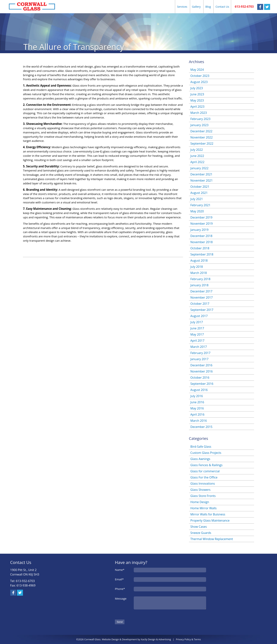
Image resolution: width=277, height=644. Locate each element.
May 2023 (197, 100)
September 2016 (202, 384)
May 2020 (197, 211)
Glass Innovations (203, 484)
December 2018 (201, 236)
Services (182, 7)
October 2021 (200, 187)
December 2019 (201, 217)
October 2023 (200, 76)
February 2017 (201, 353)
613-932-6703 (244, 7)
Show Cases (199, 527)
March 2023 (199, 113)
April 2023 (197, 107)
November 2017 (202, 297)
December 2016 (201, 365)
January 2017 (199, 359)
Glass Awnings (200, 459)
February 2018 (201, 279)
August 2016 (199, 390)
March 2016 (199, 421)
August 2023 (199, 82)
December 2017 (201, 291)
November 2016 (202, 371)
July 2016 (197, 396)
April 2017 (197, 341)
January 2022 (199, 168)
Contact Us (222, 7)
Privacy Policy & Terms (188, 639)
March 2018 (199, 273)
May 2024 (197, 70)
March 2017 (199, 347)
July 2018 (197, 267)
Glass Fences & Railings (206, 465)
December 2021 (201, 174)
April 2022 (197, 162)
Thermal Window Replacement (212, 539)
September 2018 (202, 254)
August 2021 (199, 193)
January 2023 (199, 125)
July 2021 (197, 199)
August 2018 (199, 261)
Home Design (200, 502)
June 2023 (197, 94)
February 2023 (201, 119)
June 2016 (197, 402)
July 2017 (197, 322)
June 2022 (197, 156)
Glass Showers (201, 490)
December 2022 (201, 131)
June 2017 (197, 328)
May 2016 (197, 408)
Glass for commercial (205, 471)
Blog (208, 7)
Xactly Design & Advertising (156, 639)
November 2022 (202, 137)
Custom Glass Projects (206, 453)
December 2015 (201, 427)
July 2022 (197, 150)
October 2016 (200, 378)
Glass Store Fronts (203, 496)
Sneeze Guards (201, 533)
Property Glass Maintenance (210, 520)
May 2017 (197, 334)
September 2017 (202, 310)
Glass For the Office (204, 477)
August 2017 (199, 316)
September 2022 (202, 144)
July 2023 (197, 88)
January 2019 (199, 230)
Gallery (196, 7)
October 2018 (200, 248)
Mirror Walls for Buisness (208, 514)
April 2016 (197, 414)
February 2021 (201, 205)
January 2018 (199, 285)
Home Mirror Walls (204, 508)
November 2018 (202, 242)
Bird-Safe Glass (201, 447)
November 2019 (202, 224)
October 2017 (200, 304)
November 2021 (202, 180)
